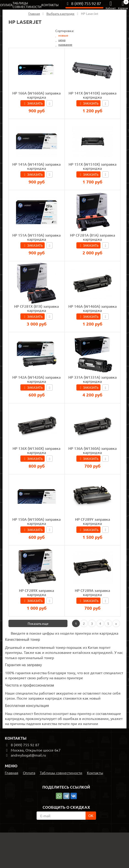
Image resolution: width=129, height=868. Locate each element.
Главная (12, 773)
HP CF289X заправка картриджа (36, 592)
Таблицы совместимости (27, 5)
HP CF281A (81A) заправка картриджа (93, 237)
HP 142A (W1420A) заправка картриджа (36, 379)
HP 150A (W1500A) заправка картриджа (36, 521)
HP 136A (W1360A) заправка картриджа (93, 450)
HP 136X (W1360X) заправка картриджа (36, 450)
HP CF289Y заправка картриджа (93, 521)
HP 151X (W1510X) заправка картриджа (93, 166)
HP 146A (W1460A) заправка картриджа (93, 308)
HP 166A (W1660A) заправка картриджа (36, 95)
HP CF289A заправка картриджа (92, 592)
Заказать (35, 103)
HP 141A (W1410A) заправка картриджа (36, 166)
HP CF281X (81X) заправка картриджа (36, 308)
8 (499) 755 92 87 (83, 3)
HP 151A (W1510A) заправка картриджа (36, 237)
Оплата (6, 5)
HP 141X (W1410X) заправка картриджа (93, 95)
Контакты (50, 5)
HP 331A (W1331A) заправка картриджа (93, 379)
